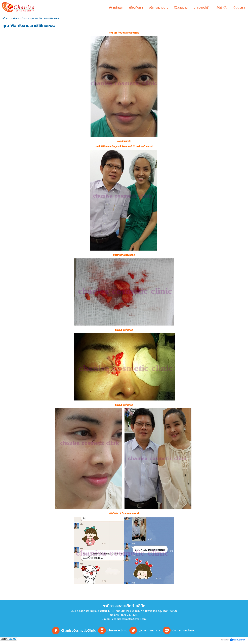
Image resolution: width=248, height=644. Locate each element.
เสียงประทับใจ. (20, 19)
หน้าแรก (6, 19)
